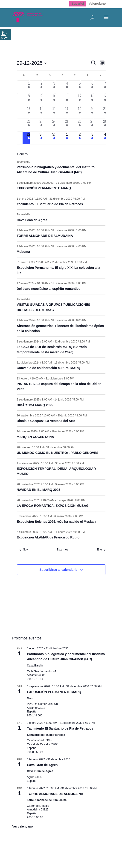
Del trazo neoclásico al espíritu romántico (49, 289)
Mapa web (37, 849)
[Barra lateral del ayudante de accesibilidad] (6, 34)
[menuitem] (78, 4)
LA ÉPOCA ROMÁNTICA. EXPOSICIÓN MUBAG (53, 506)
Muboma (23, 252)
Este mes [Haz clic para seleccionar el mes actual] (62, 550)
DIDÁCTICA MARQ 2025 (35, 405)
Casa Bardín (35, 666)
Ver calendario (23, 826)
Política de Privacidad (70, 849)
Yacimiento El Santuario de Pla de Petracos (50, 204)
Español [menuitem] (78, 3)
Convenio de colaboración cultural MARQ (49, 368)
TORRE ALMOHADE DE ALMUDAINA (45, 236)
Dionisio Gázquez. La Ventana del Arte (46, 421)
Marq (30, 698)
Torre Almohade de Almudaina (47, 800)
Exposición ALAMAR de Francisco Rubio (48, 537)
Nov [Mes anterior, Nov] (24, 550)
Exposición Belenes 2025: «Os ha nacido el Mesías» (57, 522)
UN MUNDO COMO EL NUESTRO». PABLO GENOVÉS (58, 453)
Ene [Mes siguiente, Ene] (101, 550)
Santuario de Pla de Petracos (46, 735)
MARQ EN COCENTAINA (35, 437)
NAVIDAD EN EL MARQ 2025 (39, 490)
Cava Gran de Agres (32, 220)
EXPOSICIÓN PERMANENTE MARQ (44, 188)
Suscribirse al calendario (58, 570)
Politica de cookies (58, 854)
